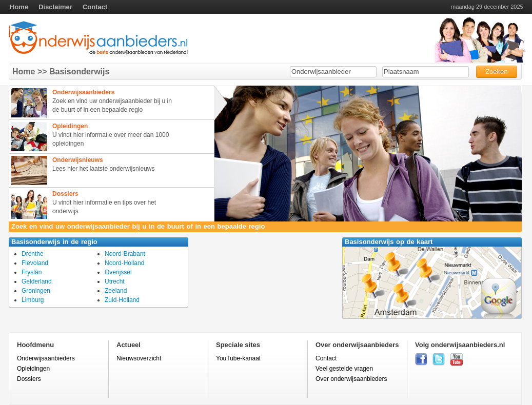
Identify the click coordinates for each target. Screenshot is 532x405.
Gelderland (37, 281)
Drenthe (33, 254)
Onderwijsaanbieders (46, 358)
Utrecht (115, 281)
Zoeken (496, 72)
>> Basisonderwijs (72, 72)
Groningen (36, 291)
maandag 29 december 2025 (487, 7)
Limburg (33, 300)
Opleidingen (33, 369)
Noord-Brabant (125, 254)
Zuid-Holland (122, 300)
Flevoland (35, 263)
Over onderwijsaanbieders (351, 379)
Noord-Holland (124, 263)
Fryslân (32, 272)
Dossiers (29, 379)
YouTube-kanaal (238, 358)
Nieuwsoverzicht (139, 358)
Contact (95, 7)
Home (19, 7)
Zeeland (116, 291)
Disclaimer (55, 7)
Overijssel (118, 272)
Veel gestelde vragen (344, 369)
